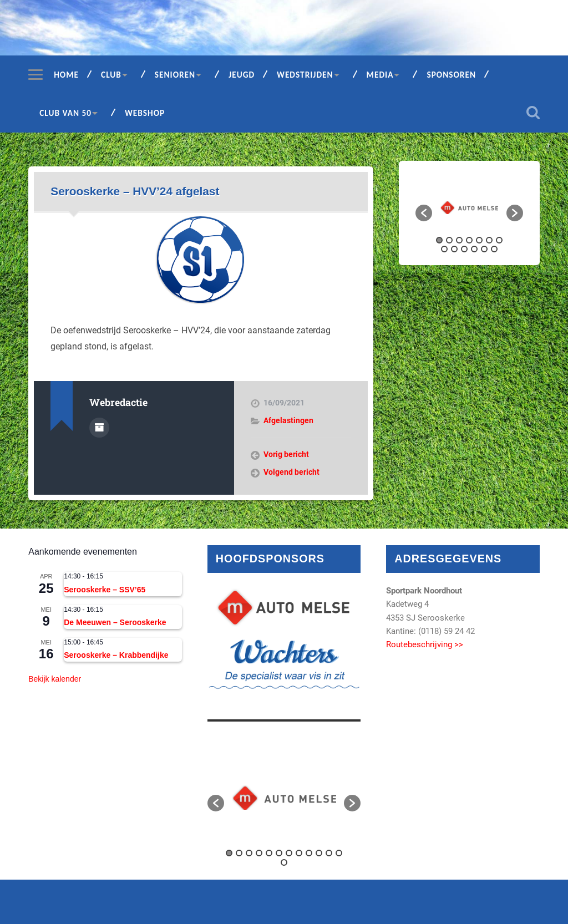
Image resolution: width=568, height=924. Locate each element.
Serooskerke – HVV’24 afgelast (135, 191)
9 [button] (454, 249)
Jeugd (242, 75)
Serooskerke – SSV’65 (105, 590)
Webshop (145, 113)
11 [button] (474, 249)
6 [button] (489, 240)
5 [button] (479, 240)
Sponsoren (451, 75)
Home (66, 75)
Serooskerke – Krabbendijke (116, 655)
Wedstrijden (305, 75)
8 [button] (444, 249)
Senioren (175, 75)
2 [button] (449, 240)
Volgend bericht (291, 472)
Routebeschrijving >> (425, 644)
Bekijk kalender (55, 679)
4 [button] (469, 240)
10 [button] (464, 249)
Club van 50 (65, 113)
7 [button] (499, 240)
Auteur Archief (99, 428)
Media (380, 75)
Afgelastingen (288, 420)
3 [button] (459, 240)
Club (111, 75)
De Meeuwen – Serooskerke (115, 622)
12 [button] (484, 249)
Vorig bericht (286, 454)
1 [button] (439, 240)
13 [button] (494, 249)
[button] (424, 213)
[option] (469, 207)
